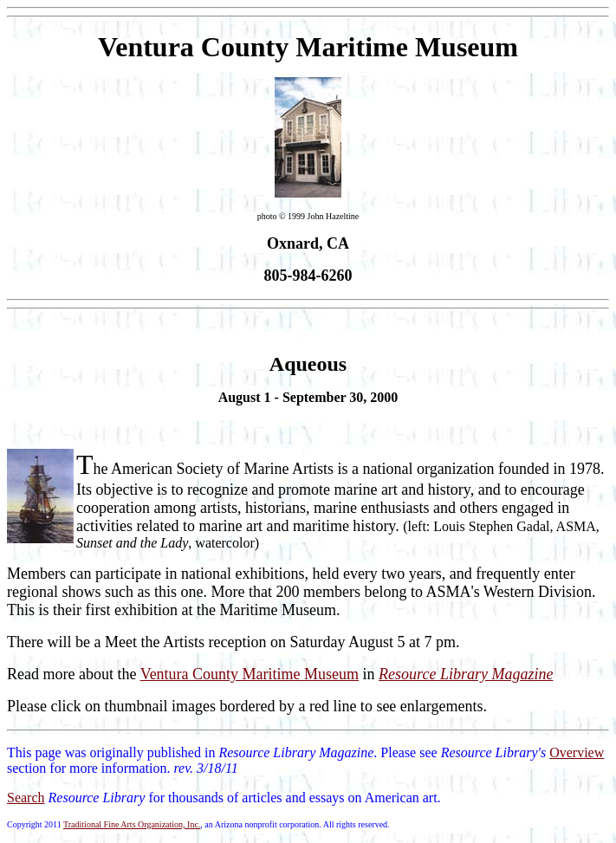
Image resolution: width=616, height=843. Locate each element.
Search (26, 798)
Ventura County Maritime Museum (250, 674)
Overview (577, 752)
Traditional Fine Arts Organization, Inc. (132, 824)
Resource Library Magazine (466, 674)
